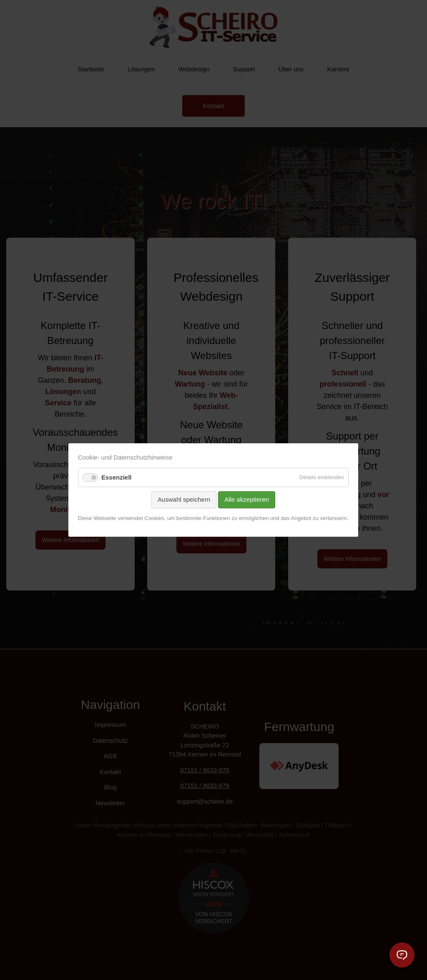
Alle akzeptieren (247, 499)
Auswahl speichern (184, 499)
